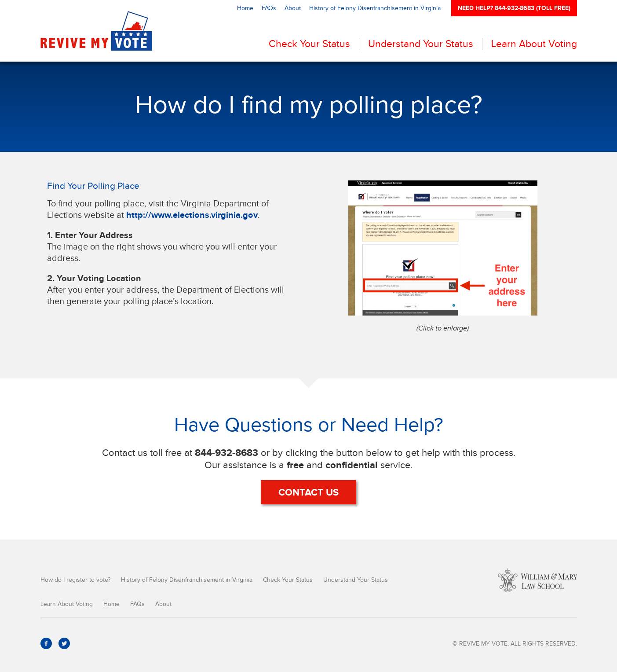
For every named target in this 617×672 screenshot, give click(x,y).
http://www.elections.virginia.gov (192, 215)
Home (245, 8)
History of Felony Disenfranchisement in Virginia (375, 8)
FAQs (269, 8)
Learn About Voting (534, 44)
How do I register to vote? (75, 580)
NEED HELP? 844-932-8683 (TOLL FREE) (514, 8)
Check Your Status (309, 44)
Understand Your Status (421, 44)
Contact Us (308, 492)
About (293, 8)
